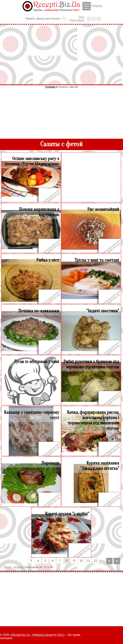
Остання (18, 567)
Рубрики (92, 6)
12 (96, 561)
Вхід (81, 17)
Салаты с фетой (68, 87)
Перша (8, 567)
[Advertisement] (61, 54)
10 (81, 561)
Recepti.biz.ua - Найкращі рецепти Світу (38, 635)
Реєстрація (77, 20)
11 (88, 561)
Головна (50, 87)
